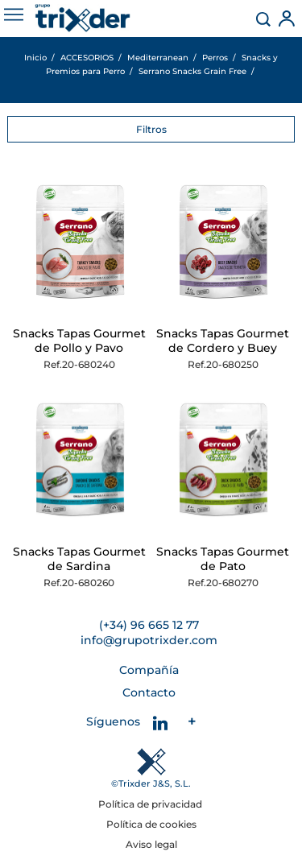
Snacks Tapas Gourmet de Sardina (79, 559)
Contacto (149, 692)
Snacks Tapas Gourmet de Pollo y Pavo (79, 341)
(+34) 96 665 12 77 (149, 625)
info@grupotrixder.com (149, 640)
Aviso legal (151, 844)
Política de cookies (151, 824)
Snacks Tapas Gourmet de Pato (223, 559)
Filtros (151, 129)
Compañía (149, 670)
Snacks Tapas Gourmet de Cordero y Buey (223, 341)
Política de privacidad (151, 804)
